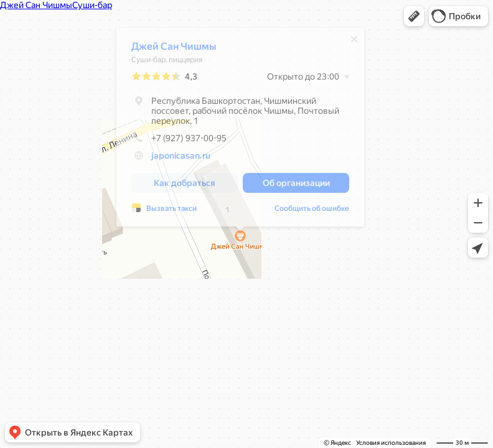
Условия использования (391, 443)
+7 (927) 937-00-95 (179, 141)
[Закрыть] (354, 42)
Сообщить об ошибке (312, 212)
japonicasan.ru (181, 159)
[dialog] (240, 130)
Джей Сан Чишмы (174, 49)
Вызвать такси (171, 212)
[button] (414, 16)
